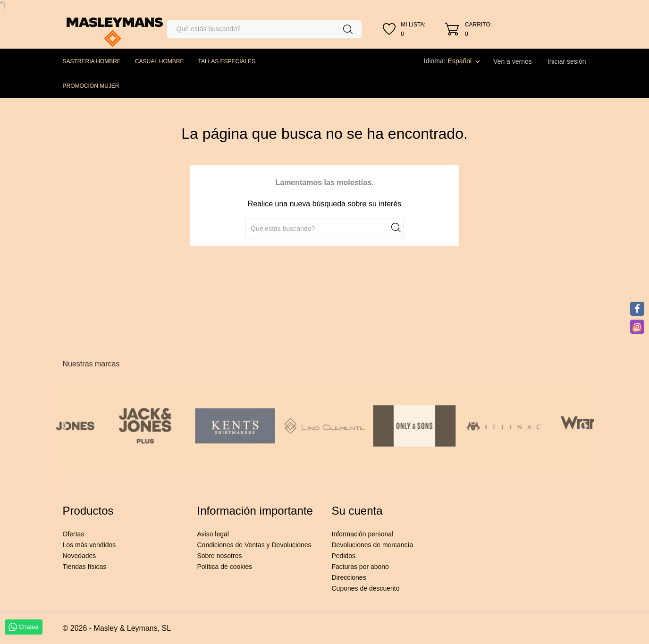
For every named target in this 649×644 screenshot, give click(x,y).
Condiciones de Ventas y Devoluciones (254, 545)
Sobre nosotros (220, 556)
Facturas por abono (360, 567)
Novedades (80, 556)
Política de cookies (225, 567)
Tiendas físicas (85, 567)
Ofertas (74, 534)
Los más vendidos (89, 545)
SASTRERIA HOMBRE (92, 61)
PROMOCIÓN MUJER (91, 86)
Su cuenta (357, 511)
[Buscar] (265, 29)
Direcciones (349, 577)
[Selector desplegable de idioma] (465, 61)
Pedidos (344, 556)
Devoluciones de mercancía (373, 545)
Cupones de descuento (366, 588)
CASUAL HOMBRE (160, 61)
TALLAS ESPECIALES (227, 61)
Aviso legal (213, 534)
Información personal (363, 534)
